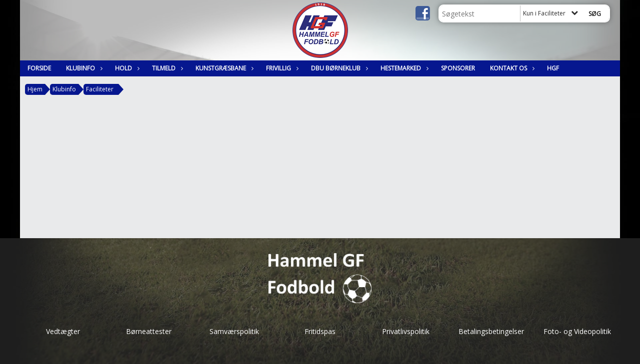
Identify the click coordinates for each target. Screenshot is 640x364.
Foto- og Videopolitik (577, 331)
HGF (553, 68)
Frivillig (281, 68)
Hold (126, 68)
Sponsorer (458, 68)
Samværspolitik (234, 331)
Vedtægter (63, 331)
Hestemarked (403, 68)
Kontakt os (511, 68)
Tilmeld (166, 68)
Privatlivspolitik (406, 331)
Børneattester (149, 331)
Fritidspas (320, 331)
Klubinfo (83, 68)
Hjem (35, 89)
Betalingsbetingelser (491, 331)
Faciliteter (100, 89)
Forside (39, 68)
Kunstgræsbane (223, 68)
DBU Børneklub (338, 68)
